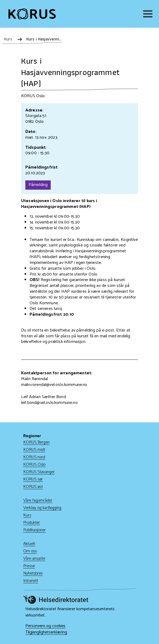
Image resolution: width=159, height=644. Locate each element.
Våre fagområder (38, 500)
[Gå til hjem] (32, 14)
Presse (29, 566)
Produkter (32, 523)
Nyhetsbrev (33, 573)
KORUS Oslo (34, 465)
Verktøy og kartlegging (42, 508)
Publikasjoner (34, 530)
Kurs (27, 515)
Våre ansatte (34, 559)
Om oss (30, 551)
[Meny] (147, 14)
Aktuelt (29, 544)
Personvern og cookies (45, 626)
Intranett (31, 581)
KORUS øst (33, 487)
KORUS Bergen (36, 442)
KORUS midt (34, 450)
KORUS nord (34, 457)
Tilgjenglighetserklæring (46, 632)
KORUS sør (33, 479)
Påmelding (38, 185)
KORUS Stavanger (39, 472)
